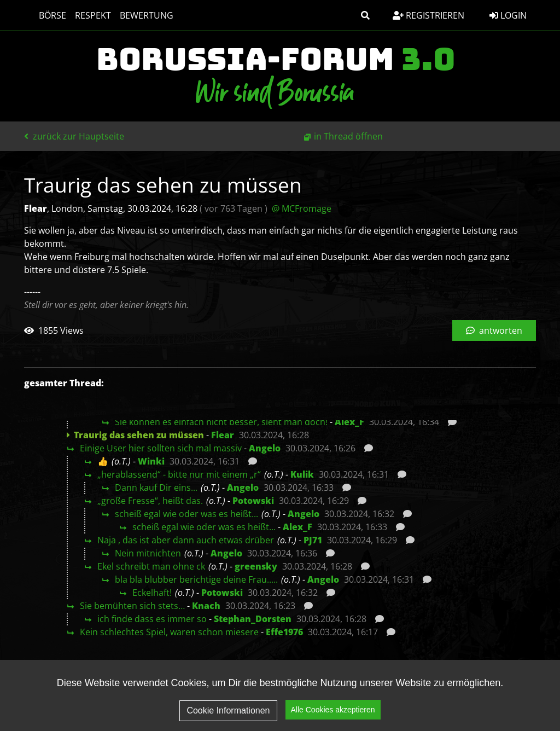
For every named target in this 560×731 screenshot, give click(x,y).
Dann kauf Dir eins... (156, 488)
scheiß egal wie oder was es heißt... (186, 514)
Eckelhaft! (152, 593)
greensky (256, 566)
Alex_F (349, 422)
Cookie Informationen (228, 710)
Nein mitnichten (148, 553)
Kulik (302, 474)
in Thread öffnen (348, 136)
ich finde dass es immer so (152, 619)
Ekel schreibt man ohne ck (151, 566)
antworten (494, 330)
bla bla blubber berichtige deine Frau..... (196, 579)
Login (508, 15)
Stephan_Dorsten (253, 619)
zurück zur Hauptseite (74, 136)
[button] (365, 15)
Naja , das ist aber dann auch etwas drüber (186, 540)
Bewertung (136, 15)
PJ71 (313, 540)
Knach (206, 606)
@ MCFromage (302, 208)
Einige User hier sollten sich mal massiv (161, 448)
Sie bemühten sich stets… (132, 606)
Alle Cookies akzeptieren (333, 710)
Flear (223, 435)
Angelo (265, 448)
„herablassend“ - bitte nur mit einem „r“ (179, 474)
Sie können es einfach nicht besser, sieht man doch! (221, 422)
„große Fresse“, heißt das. (150, 501)
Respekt (83, 15)
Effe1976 (284, 632)
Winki (151, 461)
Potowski (253, 501)
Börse (42, 15)
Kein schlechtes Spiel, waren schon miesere (169, 632)
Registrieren (428, 15)
